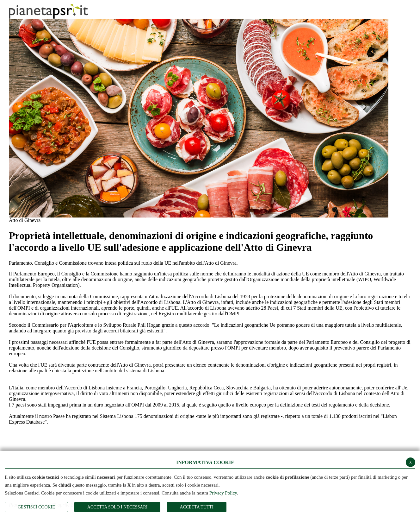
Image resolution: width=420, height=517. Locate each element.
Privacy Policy (223, 493)
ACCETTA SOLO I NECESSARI (117, 507)
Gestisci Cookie (36, 507)
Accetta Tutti (196, 507)
